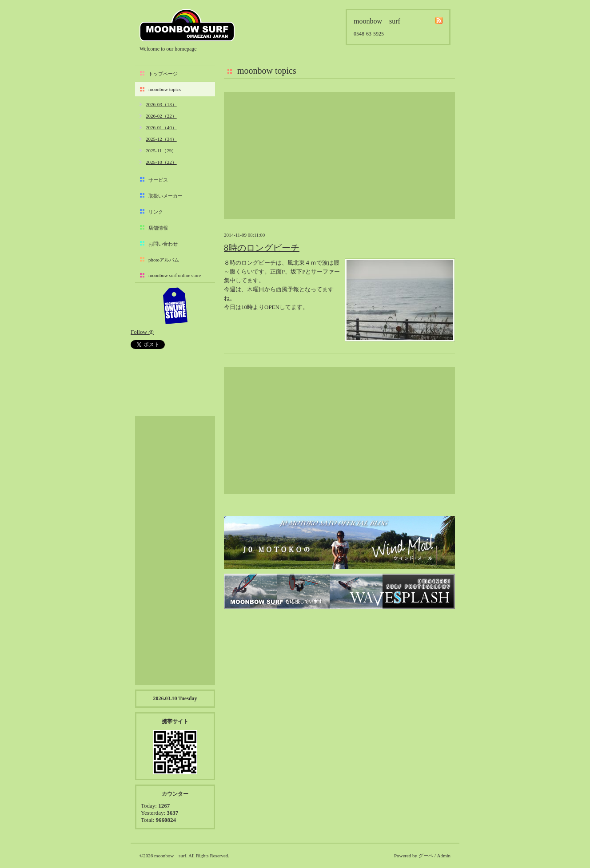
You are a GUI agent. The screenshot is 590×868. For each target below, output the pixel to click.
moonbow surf (187, 25)
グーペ (426, 856)
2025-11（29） (161, 151)
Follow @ (142, 332)
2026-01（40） (161, 127)
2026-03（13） (161, 104)
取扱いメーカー (165, 196)
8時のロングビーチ (262, 248)
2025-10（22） (161, 162)
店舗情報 (158, 228)
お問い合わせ (163, 244)
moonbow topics (165, 89)
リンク (156, 212)
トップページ (163, 74)
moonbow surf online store (175, 275)
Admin (444, 856)
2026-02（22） (161, 116)
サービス (158, 180)
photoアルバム (164, 260)
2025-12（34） (161, 139)
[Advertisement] (339, 155)
